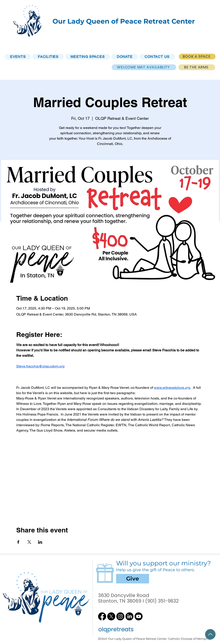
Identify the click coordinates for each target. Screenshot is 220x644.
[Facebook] (102, 616)
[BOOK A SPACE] (197, 57)
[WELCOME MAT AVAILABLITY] (144, 67)
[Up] (210, 634)
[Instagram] (120, 616)
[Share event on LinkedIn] (40, 542)
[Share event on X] (29, 542)
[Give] (133, 579)
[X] (111, 616)
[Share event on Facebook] (18, 542)
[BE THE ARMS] (197, 67)
